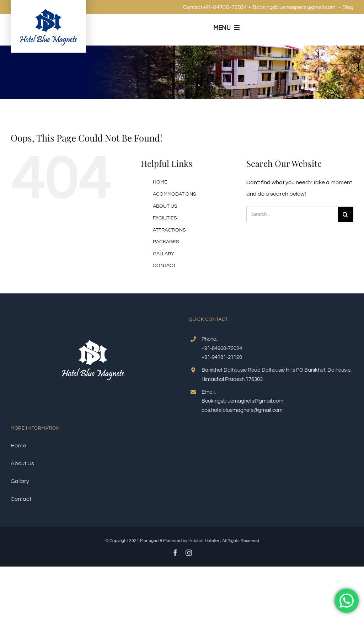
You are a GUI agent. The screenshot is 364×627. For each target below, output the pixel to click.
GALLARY (164, 254)
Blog (348, 7)
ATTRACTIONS (169, 230)
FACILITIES (165, 218)
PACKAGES (166, 242)
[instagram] (189, 553)
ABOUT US (165, 206)
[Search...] (292, 214)
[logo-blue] (48, 12)
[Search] (346, 214)
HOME (160, 182)
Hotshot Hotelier (204, 541)
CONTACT (164, 266)
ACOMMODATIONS (175, 194)
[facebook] (175, 553)
